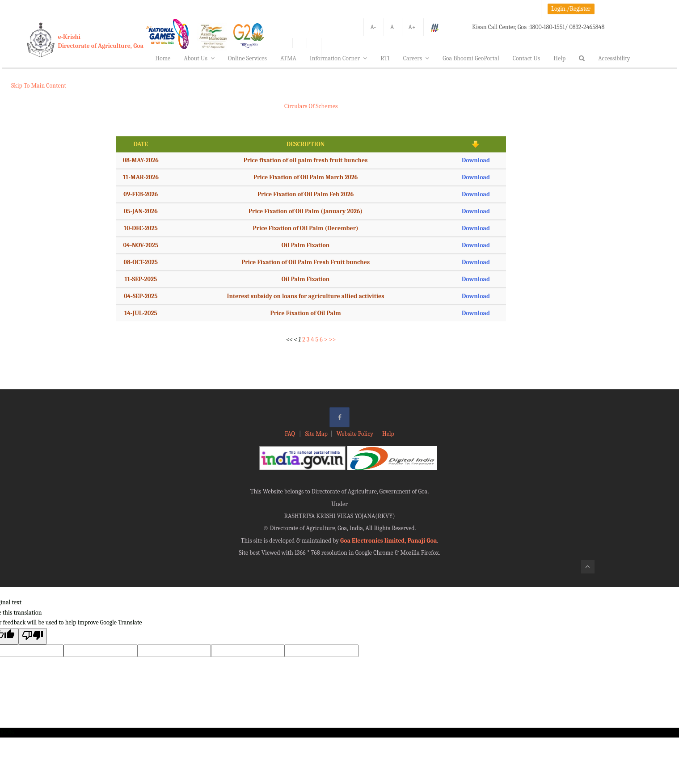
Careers (416, 58)
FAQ (291, 434)
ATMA (288, 58)
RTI (385, 58)
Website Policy (355, 434)
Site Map (316, 434)
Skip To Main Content (39, 86)
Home (163, 58)
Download (476, 160)
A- (373, 27)
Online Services (247, 58)
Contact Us (527, 58)
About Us (199, 58)
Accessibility (614, 58)
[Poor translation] (33, 636)
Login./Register (571, 9)
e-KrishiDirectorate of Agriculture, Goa (101, 41)
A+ (412, 27)
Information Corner (338, 58)
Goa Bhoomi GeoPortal (471, 58)
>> (333, 339)
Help (559, 58)
